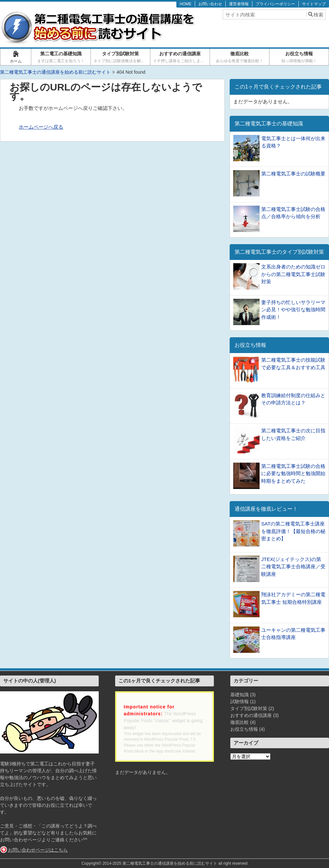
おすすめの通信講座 (181, 57)
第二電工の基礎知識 (61, 57)
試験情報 (240, 702)
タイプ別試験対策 (121, 57)
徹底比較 (240, 57)
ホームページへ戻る (41, 127)
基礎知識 (240, 695)
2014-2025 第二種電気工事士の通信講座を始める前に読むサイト (160, 863)
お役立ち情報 (299, 57)
